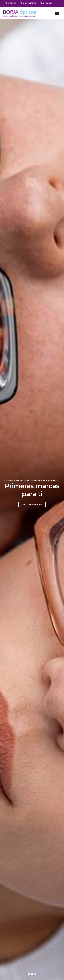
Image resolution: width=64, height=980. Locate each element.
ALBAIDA (46, 3)
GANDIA (11, 3)
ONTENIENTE (28, 3)
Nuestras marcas (32, 504)
